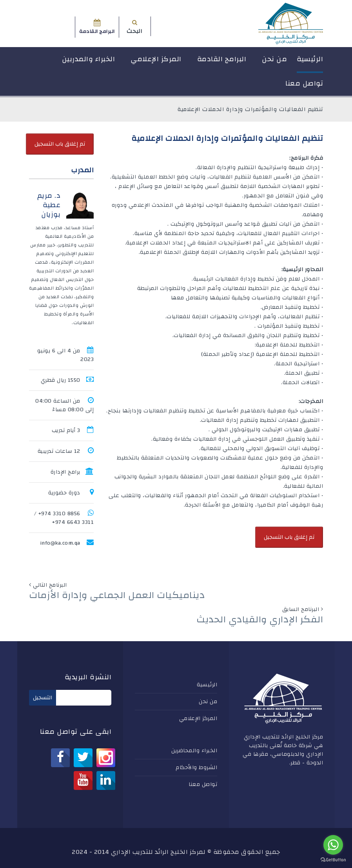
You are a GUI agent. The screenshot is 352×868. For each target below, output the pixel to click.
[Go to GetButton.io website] (333, 860)
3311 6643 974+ (73, 522)
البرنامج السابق (301, 609)
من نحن (274, 59)
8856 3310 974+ (59, 514)
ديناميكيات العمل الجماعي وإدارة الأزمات (117, 595)
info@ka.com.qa (60, 543)
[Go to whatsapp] (333, 845)
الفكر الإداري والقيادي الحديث (260, 620)
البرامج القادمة (222, 59)
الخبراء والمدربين (89, 59)
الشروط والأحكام (196, 768)
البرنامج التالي (50, 585)
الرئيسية (310, 59)
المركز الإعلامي (156, 59)
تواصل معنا (304, 83)
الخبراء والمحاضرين (194, 751)
